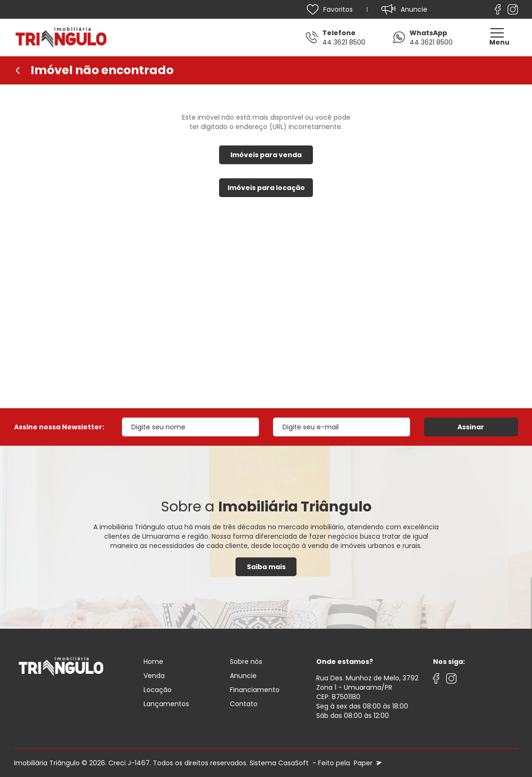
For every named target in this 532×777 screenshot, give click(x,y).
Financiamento (255, 690)
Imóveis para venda (266, 155)
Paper (367, 763)
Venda (154, 676)
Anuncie (243, 676)
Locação (158, 690)
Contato (244, 704)
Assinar (471, 427)
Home (153, 662)
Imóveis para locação (266, 188)
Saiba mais (266, 567)
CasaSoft (293, 763)
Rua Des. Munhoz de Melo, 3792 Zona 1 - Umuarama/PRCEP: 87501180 (367, 687)
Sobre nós (246, 662)
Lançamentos (166, 704)
